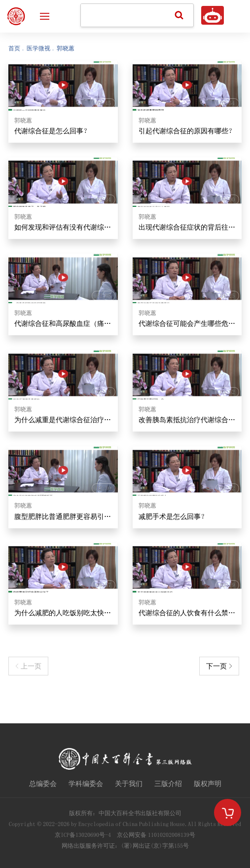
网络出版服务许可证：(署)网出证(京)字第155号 (125, 846)
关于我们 (129, 784)
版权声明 (208, 784)
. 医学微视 (36, 48)
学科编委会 (86, 784)
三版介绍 (168, 784)
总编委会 (43, 784)
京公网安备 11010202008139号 (156, 835)
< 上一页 (28, 666)
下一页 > (219, 666)
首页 (14, 48)
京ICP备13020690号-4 (83, 835)
